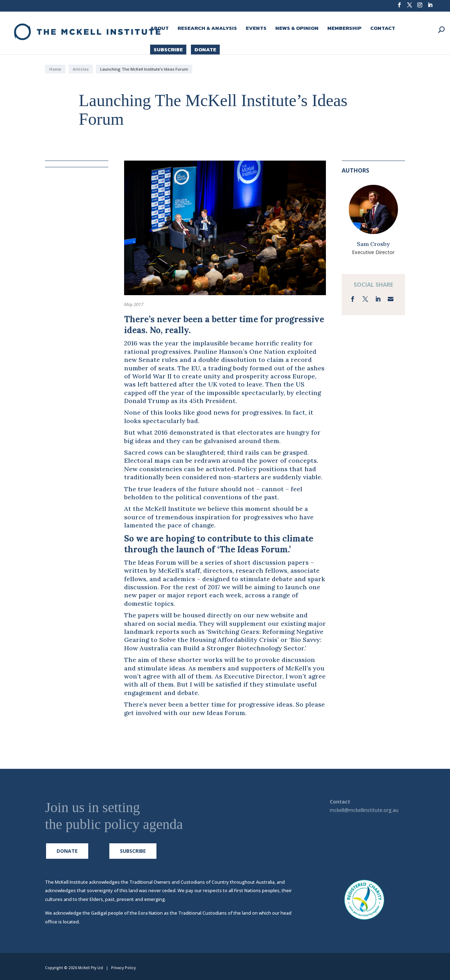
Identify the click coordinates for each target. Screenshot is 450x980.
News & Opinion (297, 29)
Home (55, 69)
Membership (344, 29)
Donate (205, 49)
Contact (383, 29)
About (159, 29)
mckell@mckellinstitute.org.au (364, 811)
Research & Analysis (207, 29)
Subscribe (168, 49)
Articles (81, 69)
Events (256, 29)
